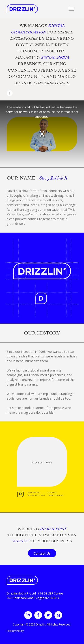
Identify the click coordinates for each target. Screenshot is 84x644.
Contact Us (42, 553)
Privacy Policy (15, 631)
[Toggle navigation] (71, 9)
